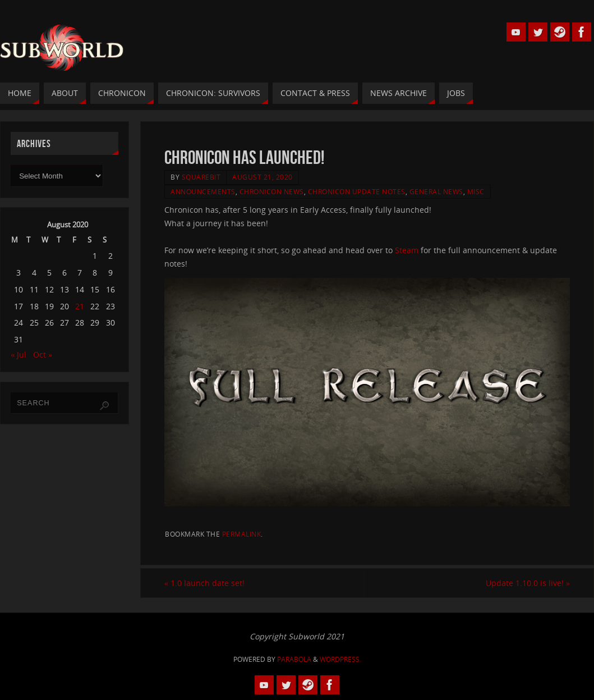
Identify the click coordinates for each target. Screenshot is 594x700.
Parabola (294, 659)
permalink (242, 534)
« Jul (19, 354)
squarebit (201, 177)
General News (436, 191)
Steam (408, 250)
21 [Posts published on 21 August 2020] (80, 306)
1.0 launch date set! (204, 583)
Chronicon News (272, 191)
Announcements (203, 191)
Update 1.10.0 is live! (528, 583)
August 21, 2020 (263, 177)
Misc (476, 191)
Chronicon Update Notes (357, 191)
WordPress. (340, 659)
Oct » (43, 354)
